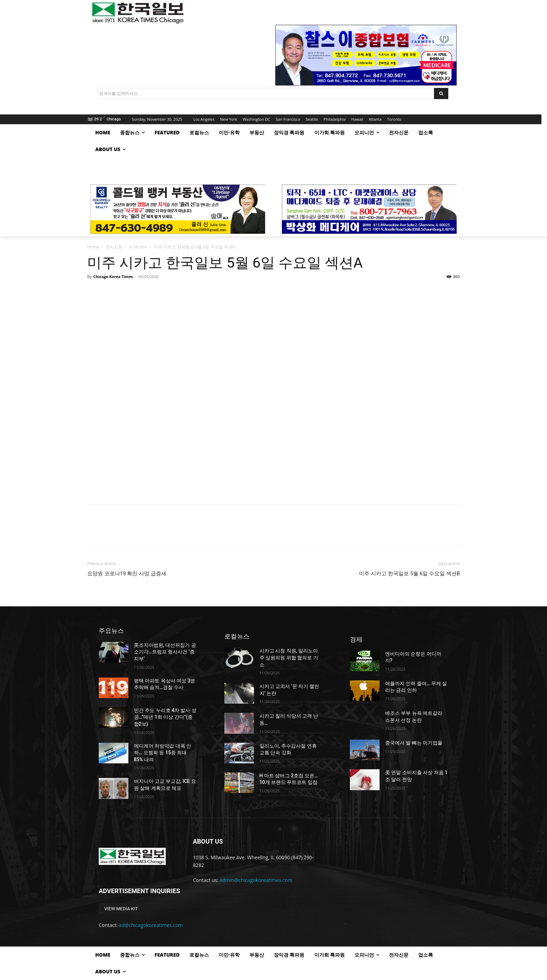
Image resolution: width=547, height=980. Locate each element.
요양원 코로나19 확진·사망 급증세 (127, 574)
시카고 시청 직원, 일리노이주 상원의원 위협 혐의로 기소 (289, 657)
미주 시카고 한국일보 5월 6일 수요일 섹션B (409, 574)
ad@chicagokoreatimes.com (151, 925)
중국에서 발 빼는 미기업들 (414, 743)
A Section (138, 247)
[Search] (441, 93)
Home (93, 247)
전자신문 (114, 247)
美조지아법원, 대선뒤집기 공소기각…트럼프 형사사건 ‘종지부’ (165, 652)
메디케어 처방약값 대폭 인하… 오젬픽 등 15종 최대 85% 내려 (163, 753)
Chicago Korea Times (113, 276)
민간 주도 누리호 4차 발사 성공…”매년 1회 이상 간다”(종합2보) (165, 717)
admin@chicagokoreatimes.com (256, 880)
